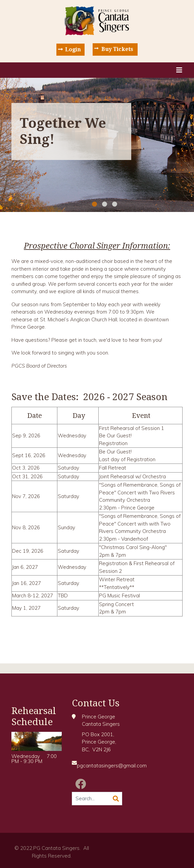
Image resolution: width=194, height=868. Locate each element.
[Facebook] (81, 784)
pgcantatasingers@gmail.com (112, 766)
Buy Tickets (117, 49)
